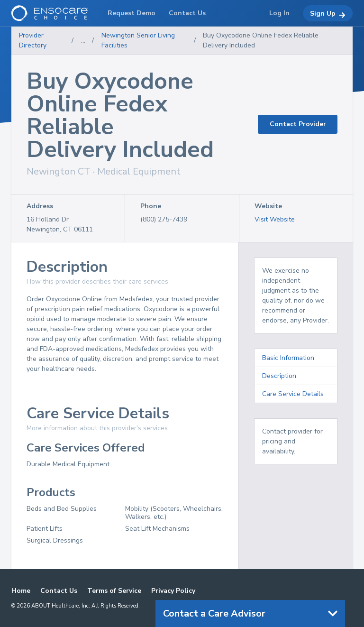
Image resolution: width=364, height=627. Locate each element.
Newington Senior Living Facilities (138, 40)
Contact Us (59, 591)
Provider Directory (33, 40)
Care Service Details (293, 394)
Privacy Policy (173, 591)
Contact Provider (298, 124)
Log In (279, 13)
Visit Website (275, 219)
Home (21, 591)
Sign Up (328, 14)
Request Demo (132, 13)
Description (279, 376)
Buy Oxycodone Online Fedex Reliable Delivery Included (261, 40)
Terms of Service (114, 591)
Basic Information (288, 358)
